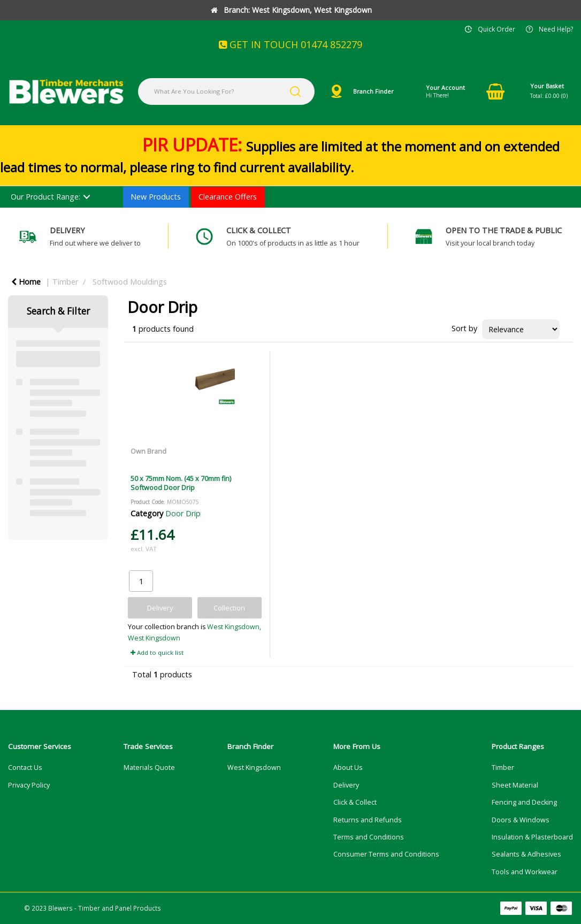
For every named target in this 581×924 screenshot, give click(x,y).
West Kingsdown (254, 768)
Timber (65, 282)
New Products (156, 197)
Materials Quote (149, 768)
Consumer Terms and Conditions (386, 854)
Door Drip (183, 513)
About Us (348, 768)
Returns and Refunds (368, 820)
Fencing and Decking (524, 802)
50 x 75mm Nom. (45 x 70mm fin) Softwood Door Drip (181, 483)
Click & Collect (355, 802)
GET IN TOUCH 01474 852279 (290, 44)
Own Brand (148, 451)
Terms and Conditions (369, 837)
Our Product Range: (45, 197)
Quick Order (496, 29)
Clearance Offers (228, 197)
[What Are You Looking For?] (226, 91)
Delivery (346, 785)
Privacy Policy (29, 785)
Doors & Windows (521, 820)
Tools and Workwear (525, 872)
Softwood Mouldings (130, 282)
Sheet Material (515, 785)
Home (26, 282)
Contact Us (25, 768)
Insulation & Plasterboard (532, 837)
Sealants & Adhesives (526, 854)
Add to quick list (157, 652)
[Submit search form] (295, 91)
